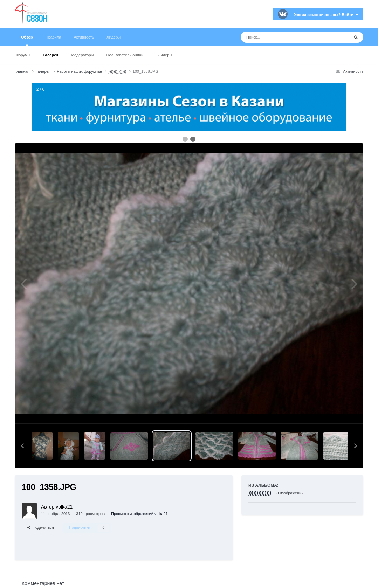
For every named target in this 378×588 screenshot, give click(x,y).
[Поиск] (282, 37)
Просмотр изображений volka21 (139, 514)
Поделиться (41, 527)
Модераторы (83, 55)
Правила (53, 37)
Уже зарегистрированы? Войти (326, 15)
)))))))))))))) (260, 493)
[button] (22, 446)
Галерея (50, 55)
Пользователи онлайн (126, 55)
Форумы (23, 55)
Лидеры (165, 55)
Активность (84, 37)
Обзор (27, 41)
